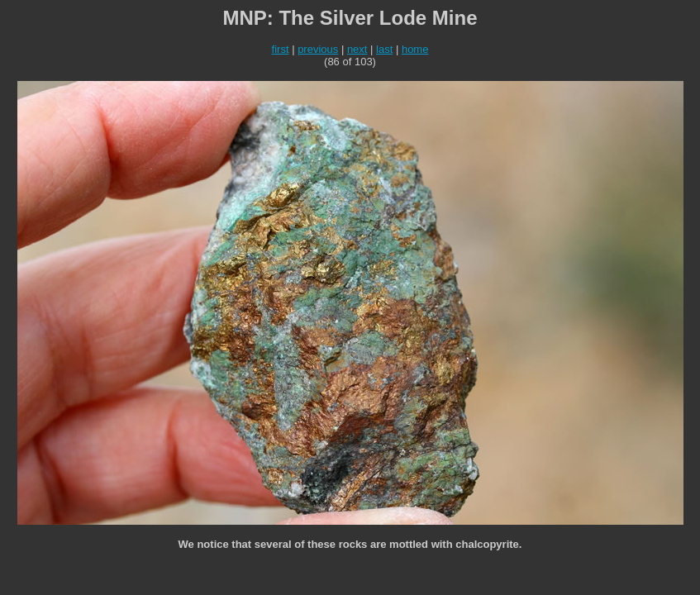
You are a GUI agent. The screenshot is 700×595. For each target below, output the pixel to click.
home (415, 49)
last (384, 49)
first (281, 49)
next (357, 49)
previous (318, 49)
